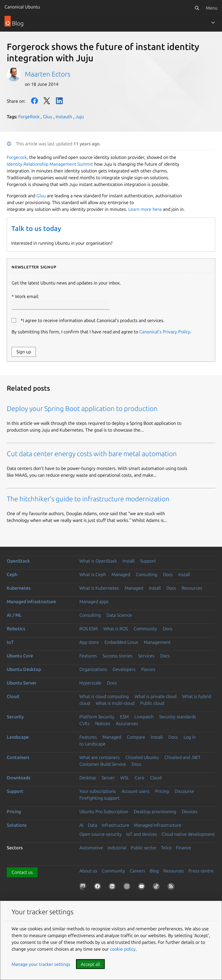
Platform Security (97, 717)
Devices (190, 811)
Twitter (47, 101)
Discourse (184, 791)
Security (15, 717)
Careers (137, 871)
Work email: (61, 302)
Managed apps (94, 601)
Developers (124, 669)
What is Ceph (93, 574)
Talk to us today (36, 228)
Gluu (48, 117)
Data (93, 825)
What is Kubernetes (99, 588)
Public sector (144, 848)
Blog (154, 871)
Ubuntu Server (22, 683)
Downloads (18, 778)
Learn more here (145, 209)
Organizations (93, 669)
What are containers (100, 757)
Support (148, 561)
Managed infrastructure (31, 601)
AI (81, 825)
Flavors (148, 669)
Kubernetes (19, 588)
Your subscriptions (98, 791)
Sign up (24, 352)
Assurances (127, 723)
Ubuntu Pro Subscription (104, 811)
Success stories (117, 656)
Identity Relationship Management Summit (50, 164)
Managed (121, 574)
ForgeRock (29, 117)
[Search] (197, 8)
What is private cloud (155, 696)
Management (157, 642)
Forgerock (17, 157)
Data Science (119, 615)
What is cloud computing (104, 696)
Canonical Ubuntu (22, 7)
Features (88, 656)
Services (146, 656)
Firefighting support (99, 798)
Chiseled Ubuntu (142, 757)
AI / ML (14, 615)
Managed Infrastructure (158, 825)
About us (88, 871)
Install (129, 561)
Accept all (90, 964)
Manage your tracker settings (41, 964)
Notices (103, 723)
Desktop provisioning (155, 811)
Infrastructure (116, 825)
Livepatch (144, 717)
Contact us (22, 872)
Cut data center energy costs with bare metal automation (92, 454)
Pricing (162, 791)
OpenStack (18, 561)
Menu (212, 8)
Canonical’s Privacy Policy (165, 332)
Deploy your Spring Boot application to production (82, 409)
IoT (10, 642)
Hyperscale (90, 683)
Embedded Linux (121, 642)
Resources (192, 588)
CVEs (84, 723)
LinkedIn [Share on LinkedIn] (59, 101)
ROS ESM (89, 629)
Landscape (18, 737)
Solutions (17, 825)
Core (140, 778)
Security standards (178, 717)
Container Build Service (103, 764)
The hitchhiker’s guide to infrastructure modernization (88, 499)
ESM (124, 717)
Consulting (147, 574)
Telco (166, 848)
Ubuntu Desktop (24, 669)
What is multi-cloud (115, 703)
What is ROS (116, 629)
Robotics (16, 629)
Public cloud (152, 703)
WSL (125, 778)
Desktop (88, 778)
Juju (80, 117)
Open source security (101, 834)
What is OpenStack (98, 561)
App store (89, 642)
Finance (184, 848)
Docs (168, 574)
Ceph (12, 574)
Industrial (117, 848)
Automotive (91, 848)
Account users (135, 791)
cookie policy (123, 949)
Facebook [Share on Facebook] (34, 101)
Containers (18, 757)
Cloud (13, 696)
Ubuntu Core (20, 656)
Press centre (201, 871)
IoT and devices (142, 834)
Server (108, 778)
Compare (136, 737)
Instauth (64, 117)
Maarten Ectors (48, 74)
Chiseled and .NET (182, 757)
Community (145, 629)
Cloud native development (188, 834)
